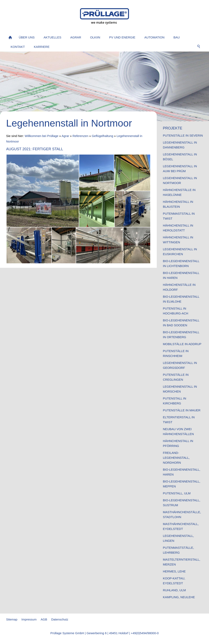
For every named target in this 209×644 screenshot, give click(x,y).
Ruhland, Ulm (174, 590)
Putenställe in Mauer (182, 410)
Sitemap (12, 619)
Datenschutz (60, 619)
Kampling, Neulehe (179, 597)
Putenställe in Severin (183, 135)
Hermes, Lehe (174, 571)
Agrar (65, 136)
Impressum (29, 619)
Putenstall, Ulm (177, 493)
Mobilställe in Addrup (182, 344)
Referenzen (80, 136)
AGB (44, 619)
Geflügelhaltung (102, 136)
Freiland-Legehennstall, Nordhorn (176, 458)
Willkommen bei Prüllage (42, 136)
